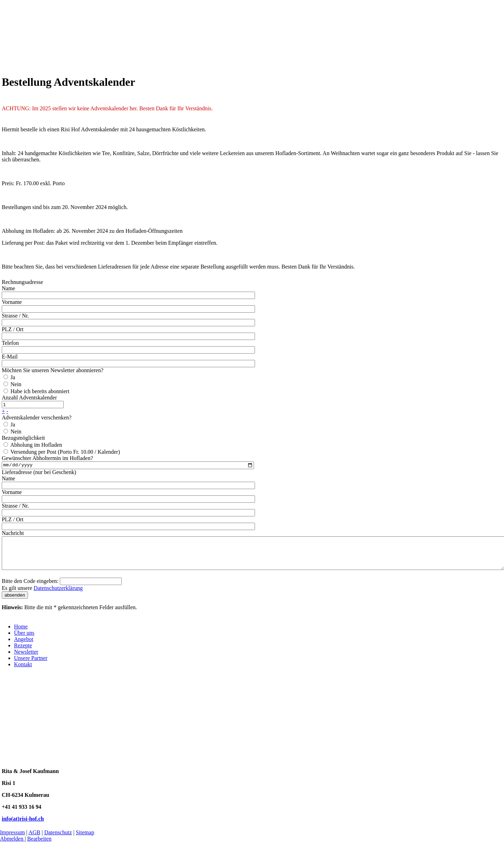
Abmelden (12, 846)
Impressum (12, 839)
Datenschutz (58, 839)
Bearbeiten (39, 846)
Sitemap (85, 839)
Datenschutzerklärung (58, 595)
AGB (34, 839)
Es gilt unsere (42, 595)
